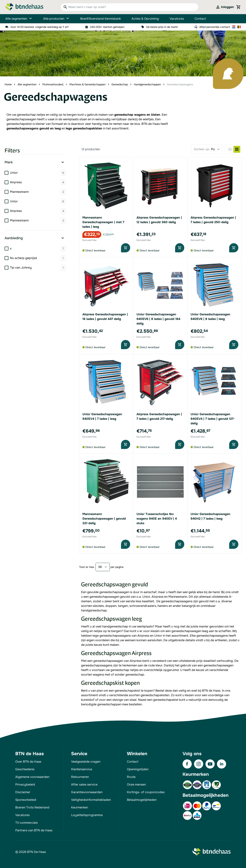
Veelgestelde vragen (86, 762)
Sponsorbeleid (26, 800)
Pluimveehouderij (53, 84)
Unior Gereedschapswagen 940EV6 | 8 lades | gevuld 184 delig (158, 319)
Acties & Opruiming (145, 19)
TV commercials (26, 823)
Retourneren (80, 777)
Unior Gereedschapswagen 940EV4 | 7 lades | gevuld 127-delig (213, 419)
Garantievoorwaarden (87, 792)
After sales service (84, 784)
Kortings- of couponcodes (146, 792)
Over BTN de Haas (28, 762)
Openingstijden (138, 769)
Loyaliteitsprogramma (87, 815)
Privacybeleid (25, 784)
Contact (200, 19)
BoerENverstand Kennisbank (101, 19)
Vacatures (177, 19)
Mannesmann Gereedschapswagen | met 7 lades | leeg (103, 222)
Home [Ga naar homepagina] (8, 84)
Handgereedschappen (147, 84)
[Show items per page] (103, 567)
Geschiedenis (25, 769)
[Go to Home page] (24, 7)
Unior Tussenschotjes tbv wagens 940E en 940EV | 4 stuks (157, 519)
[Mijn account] (225, 7)
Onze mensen (136, 784)
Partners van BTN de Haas (34, 830)
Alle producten (56, 19)
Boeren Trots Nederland (32, 807)
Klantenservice (82, 769)
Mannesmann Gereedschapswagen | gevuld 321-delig (104, 519)
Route (131, 777)
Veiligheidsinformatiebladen (91, 800)
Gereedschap (120, 84)
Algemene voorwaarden (32, 777)
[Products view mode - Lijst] (230, 149)
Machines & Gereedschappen (87, 84)
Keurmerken (80, 807)
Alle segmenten (19, 19)
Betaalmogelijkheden (142, 800)
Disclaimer (23, 792)
